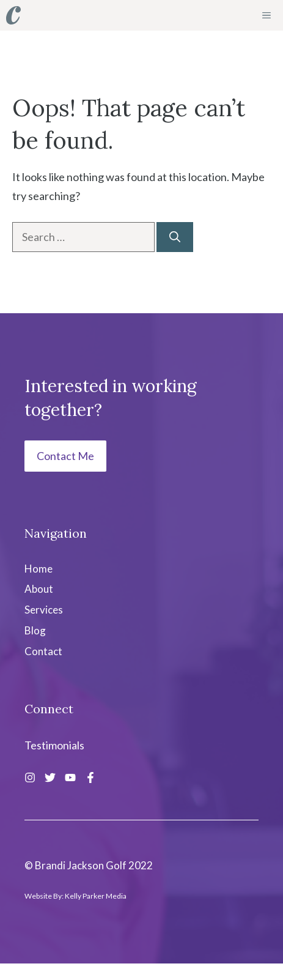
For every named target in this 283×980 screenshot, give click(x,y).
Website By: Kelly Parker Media (75, 896)
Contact (43, 651)
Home (39, 569)
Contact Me (65, 456)
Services (44, 610)
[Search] (175, 237)
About (39, 589)
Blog (35, 630)
